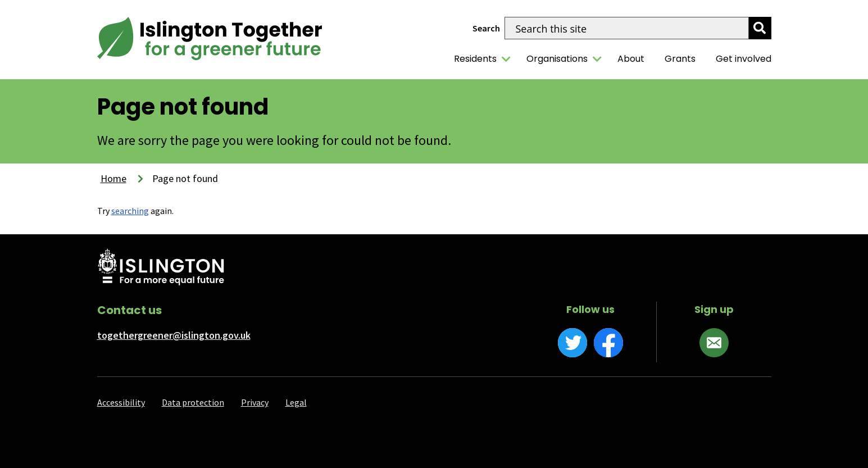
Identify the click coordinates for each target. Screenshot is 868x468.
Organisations (557, 59)
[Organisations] (597, 59)
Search (486, 28)
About (631, 59)
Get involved (744, 59)
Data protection (193, 402)
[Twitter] (572, 343)
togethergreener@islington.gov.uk (174, 335)
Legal (296, 402)
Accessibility (121, 402)
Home (113, 178)
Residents (475, 59)
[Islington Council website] (161, 268)
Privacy (255, 402)
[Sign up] (714, 343)
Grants (680, 59)
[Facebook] (608, 343)
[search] (760, 28)
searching (130, 211)
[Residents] (506, 59)
